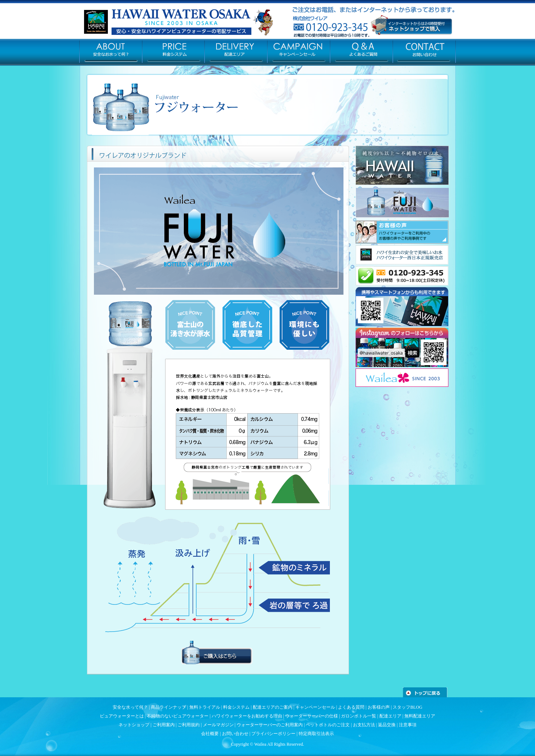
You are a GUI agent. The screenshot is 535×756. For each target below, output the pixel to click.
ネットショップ (134, 725)
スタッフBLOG (407, 707)
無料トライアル (205, 707)
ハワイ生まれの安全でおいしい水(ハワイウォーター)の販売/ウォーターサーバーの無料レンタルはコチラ (402, 255)
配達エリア (390, 716)
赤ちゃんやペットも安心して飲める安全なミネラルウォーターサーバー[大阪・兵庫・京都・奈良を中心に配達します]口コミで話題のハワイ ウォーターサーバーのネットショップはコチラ (412, 25)
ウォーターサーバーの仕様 (312, 716)
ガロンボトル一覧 (359, 716)
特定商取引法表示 (316, 734)
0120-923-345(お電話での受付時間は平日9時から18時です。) (402, 276)
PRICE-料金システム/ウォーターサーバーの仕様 (173, 52)
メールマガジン (218, 725)
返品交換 (387, 725)
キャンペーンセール (315, 707)
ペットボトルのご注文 (328, 725)
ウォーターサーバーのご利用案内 (270, 725)
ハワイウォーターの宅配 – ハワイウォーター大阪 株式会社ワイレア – (156, 22)
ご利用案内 (164, 725)
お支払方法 (364, 725)
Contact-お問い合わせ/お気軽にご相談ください (424, 52)
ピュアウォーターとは (122, 716)
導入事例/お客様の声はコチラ (402, 232)
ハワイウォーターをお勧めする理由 (247, 716)
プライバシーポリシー (273, 734)
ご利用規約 (189, 725)
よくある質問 (351, 707)
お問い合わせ (235, 734)
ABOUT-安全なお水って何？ (111, 52)
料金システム (236, 707)
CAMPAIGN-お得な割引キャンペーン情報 (299, 52)
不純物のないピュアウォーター (178, 716)
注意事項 (408, 725)
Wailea (260, 744)
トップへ (425, 692)
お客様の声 (379, 707)
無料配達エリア (420, 716)
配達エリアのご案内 (273, 707)
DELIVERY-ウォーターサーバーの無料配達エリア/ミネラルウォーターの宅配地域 (236, 52)
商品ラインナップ (168, 707)
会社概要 (210, 734)
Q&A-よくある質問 (362, 52)
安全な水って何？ (130, 707)
